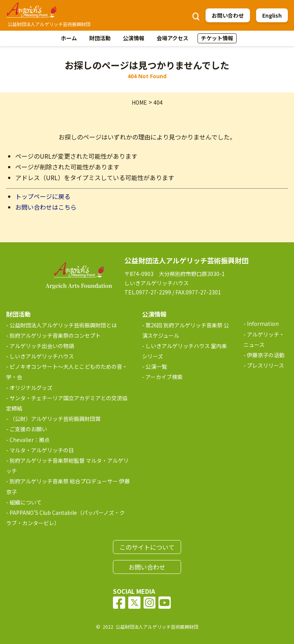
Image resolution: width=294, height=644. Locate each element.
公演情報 (134, 38)
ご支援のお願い (28, 429)
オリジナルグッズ (31, 388)
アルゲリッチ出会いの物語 (42, 346)
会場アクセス (172, 38)
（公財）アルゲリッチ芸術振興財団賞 (55, 419)
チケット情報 (217, 38)
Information (263, 324)
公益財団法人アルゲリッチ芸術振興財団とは (63, 325)
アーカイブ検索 (164, 377)
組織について (26, 502)
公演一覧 (156, 366)
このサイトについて (147, 547)
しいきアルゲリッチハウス (42, 356)
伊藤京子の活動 (266, 355)
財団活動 (100, 38)
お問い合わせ (228, 15)
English (272, 15)
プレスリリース (265, 365)
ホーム (69, 38)
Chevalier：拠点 (30, 440)
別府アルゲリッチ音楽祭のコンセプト (55, 335)
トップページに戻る (43, 196)
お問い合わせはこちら (46, 207)
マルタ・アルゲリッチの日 (42, 450)
